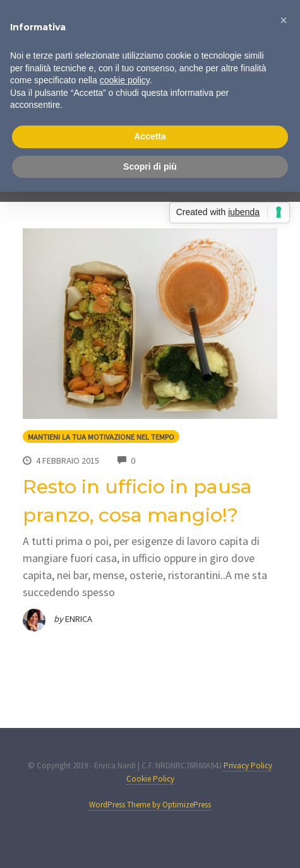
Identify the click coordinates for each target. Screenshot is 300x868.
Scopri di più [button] (150, 167)
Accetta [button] (150, 136)
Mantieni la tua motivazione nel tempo (101, 437)
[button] (284, 20)
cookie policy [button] (125, 80)
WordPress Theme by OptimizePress (150, 805)
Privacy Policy (248, 765)
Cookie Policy (150, 779)
